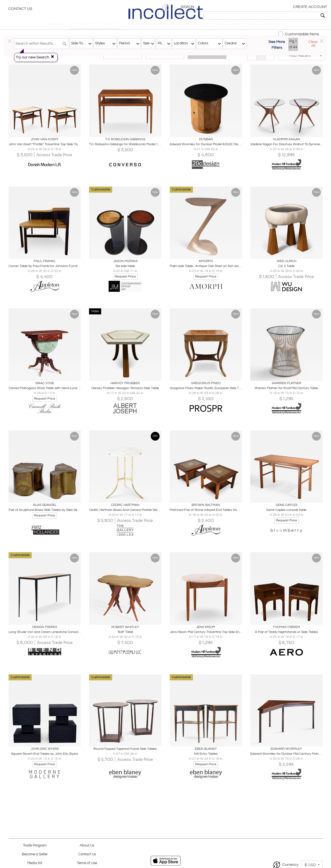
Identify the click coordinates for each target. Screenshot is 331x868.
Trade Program (35, 846)
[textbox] (287, 15)
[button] (242, 8)
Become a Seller (35, 854)
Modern (165, 58)
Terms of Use (87, 863)
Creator (231, 43)
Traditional (123, 58)
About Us (87, 846)
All (207, 58)
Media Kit (35, 863)
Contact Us (20, 10)
